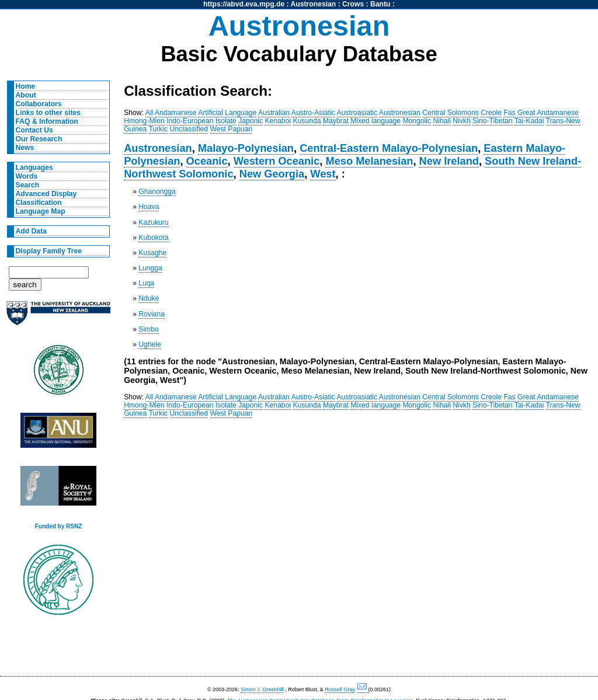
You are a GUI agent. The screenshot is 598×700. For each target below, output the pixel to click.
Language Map (41, 211)
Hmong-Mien (144, 121)
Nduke (149, 298)
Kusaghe (152, 253)
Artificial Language (227, 113)
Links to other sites (48, 113)
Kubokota (153, 238)
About (26, 95)
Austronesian (314, 4)
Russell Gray (340, 689)
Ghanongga (157, 191)
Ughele (150, 344)
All (149, 113)
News (25, 148)
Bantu (380, 4)
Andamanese (176, 113)
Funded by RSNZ (59, 526)
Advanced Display (46, 194)
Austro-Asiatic (313, 113)
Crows (353, 4)
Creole (491, 113)
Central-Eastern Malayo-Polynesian (389, 148)
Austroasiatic (357, 113)
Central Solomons (451, 113)
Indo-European (190, 121)
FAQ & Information (47, 121)
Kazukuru (153, 222)
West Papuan (232, 129)
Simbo (148, 329)
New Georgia (272, 174)
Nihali (441, 121)
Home (26, 86)
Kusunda (307, 121)
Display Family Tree (49, 251)
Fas (509, 113)
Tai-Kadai (529, 121)
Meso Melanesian (369, 161)
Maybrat (336, 121)
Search (28, 185)
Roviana (152, 314)
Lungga (150, 268)
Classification (39, 203)
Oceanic (207, 161)
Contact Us (34, 130)
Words (27, 176)
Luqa (146, 283)
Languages (34, 168)
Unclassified (189, 129)
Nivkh (461, 121)
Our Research (39, 139)
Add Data (31, 231)
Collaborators (39, 104)
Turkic (159, 129)
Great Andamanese (548, 113)
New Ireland (449, 161)
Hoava (149, 207)
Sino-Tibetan (492, 121)
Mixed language (376, 121)
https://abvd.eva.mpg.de (244, 4)
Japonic (251, 121)
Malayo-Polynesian (246, 148)
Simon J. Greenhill (262, 689)
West (323, 174)
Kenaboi (278, 121)
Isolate (226, 121)
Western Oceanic (277, 161)
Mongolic (417, 121)
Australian (274, 113)
